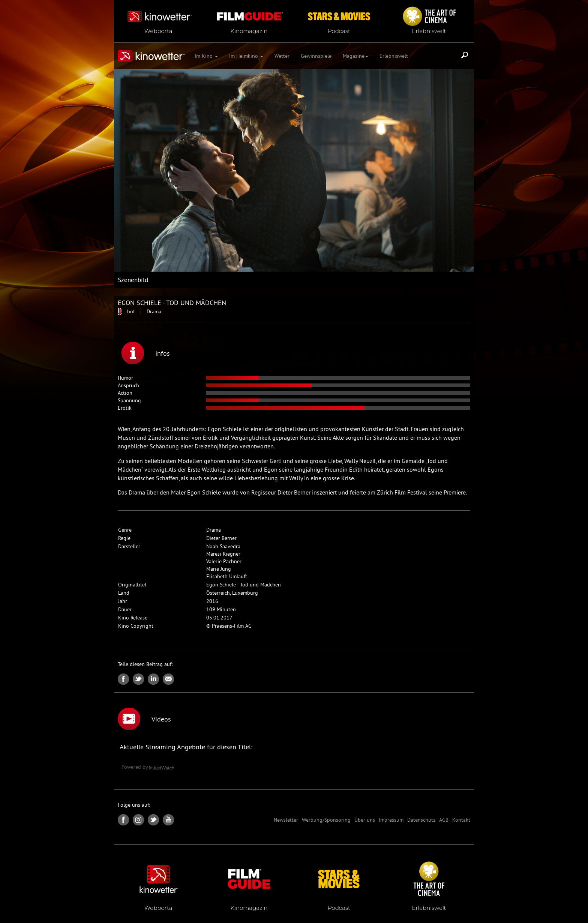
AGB (444, 820)
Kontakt (461, 820)
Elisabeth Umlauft (227, 576)
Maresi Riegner (223, 554)
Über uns (365, 820)
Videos (144, 719)
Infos (146, 353)
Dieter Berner (221, 538)
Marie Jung (219, 569)
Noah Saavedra (223, 546)
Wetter (282, 56)
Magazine (355, 56)
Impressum (391, 820)
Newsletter (286, 820)
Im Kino (206, 56)
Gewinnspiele (316, 56)
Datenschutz (421, 820)
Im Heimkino (246, 56)
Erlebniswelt (394, 56)
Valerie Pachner (224, 561)
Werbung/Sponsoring (326, 820)
